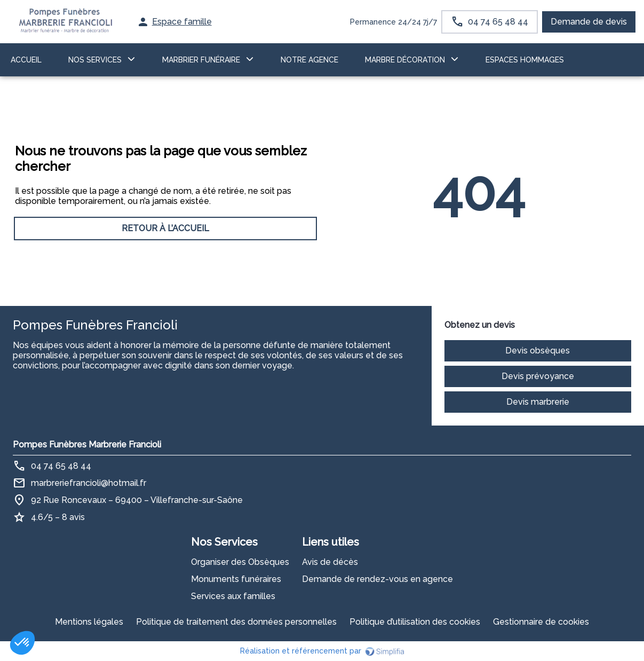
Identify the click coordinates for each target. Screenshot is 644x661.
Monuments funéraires (236, 579)
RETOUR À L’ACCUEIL (165, 228)
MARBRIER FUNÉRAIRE (201, 60)
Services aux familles (233, 596)
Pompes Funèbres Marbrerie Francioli (87, 444)
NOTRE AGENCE (309, 60)
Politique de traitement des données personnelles (236, 622)
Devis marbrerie (538, 402)
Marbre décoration (405, 60)
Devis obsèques (538, 351)
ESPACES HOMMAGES (525, 60)
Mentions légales (89, 622)
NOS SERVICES (95, 60)
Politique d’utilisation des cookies (415, 622)
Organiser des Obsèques (240, 562)
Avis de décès (330, 562)
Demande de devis (589, 22)
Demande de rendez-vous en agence (377, 579)
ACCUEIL (26, 60)
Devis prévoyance (538, 376)
